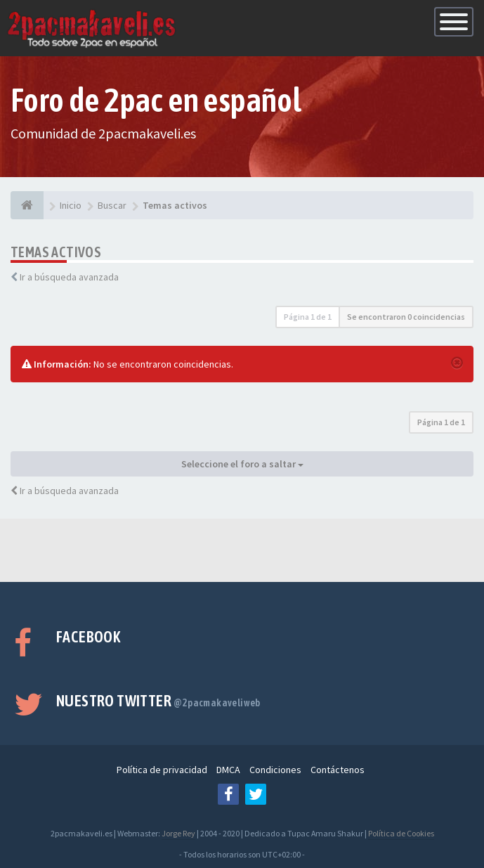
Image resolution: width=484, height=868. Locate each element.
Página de (308, 317)
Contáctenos (338, 770)
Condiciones (275, 770)
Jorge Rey (178, 833)
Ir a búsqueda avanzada (69, 277)
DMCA (228, 770)
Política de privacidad (162, 770)
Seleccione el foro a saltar (242, 464)
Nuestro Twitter (158, 701)
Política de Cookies (401, 833)
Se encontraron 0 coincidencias (406, 317)
